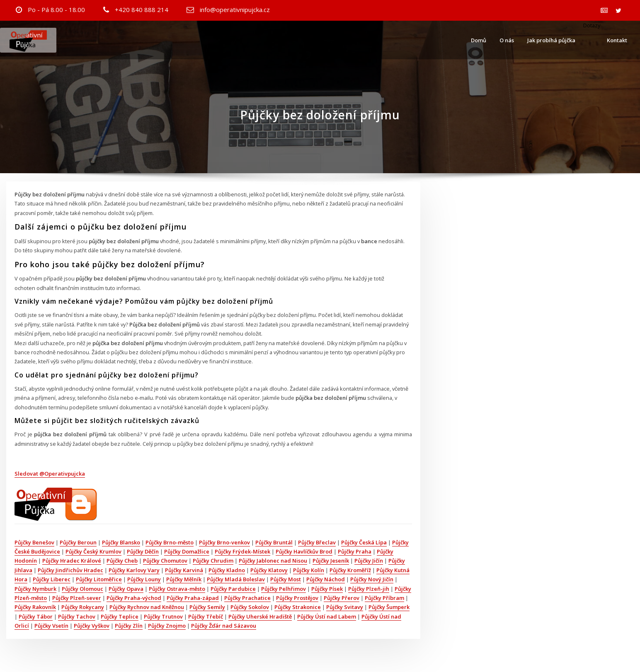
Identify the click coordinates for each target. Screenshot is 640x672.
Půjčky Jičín (369, 561)
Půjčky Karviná (184, 570)
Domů (479, 40)
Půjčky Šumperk (389, 607)
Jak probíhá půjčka (551, 40)
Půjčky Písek (327, 589)
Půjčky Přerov (342, 598)
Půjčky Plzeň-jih (369, 589)
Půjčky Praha (355, 551)
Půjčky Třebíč (206, 616)
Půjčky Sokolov (250, 607)
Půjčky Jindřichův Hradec (70, 570)
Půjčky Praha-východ (134, 598)
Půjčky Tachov (77, 616)
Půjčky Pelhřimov (284, 589)
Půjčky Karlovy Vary (134, 570)
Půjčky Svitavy (345, 607)
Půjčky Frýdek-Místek (242, 551)
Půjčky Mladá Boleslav (236, 579)
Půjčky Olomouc (82, 589)
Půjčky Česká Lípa (364, 542)
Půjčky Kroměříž (350, 570)
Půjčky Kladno (227, 570)
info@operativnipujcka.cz (235, 10)
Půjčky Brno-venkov (224, 542)
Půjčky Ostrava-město (177, 589)
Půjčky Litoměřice (99, 579)
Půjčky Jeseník (331, 561)
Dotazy (591, 25)
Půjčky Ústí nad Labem (327, 616)
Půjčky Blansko (121, 542)
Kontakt (617, 40)
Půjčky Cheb (122, 561)
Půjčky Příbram (384, 598)
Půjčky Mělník (184, 579)
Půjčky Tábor (36, 616)
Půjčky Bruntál (274, 542)
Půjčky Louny (144, 579)
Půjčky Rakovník (35, 607)
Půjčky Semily (207, 607)
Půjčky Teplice (120, 616)
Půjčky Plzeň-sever (77, 598)
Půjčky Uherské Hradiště (260, 616)
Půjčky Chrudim (213, 561)
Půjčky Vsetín (51, 626)
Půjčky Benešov (34, 542)
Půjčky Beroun (78, 542)
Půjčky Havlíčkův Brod (304, 551)
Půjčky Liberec (52, 579)
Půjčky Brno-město (170, 542)
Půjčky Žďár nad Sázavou (224, 626)
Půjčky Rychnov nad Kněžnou (147, 607)
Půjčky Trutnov (163, 616)
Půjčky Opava (126, 589)
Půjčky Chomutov (165, 561)
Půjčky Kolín (309, 570)
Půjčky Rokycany (83, 607)
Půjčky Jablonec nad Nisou (273, 561)
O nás (507, 40)
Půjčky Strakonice (298, 607)
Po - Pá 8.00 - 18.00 (56, 10)
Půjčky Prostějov (297, 598)
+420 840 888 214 (142, 10)
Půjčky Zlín (129, 626)
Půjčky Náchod (326, 579)
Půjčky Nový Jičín (372, 579)
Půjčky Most (286, 579)
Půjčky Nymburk (35, 589)
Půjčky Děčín (143, 551)
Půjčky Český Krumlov (93, 551)
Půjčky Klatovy (269, 570)
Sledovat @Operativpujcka (50, 474)
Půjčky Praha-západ (193, 598)
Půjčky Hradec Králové (72, 561)
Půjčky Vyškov (92, 626)
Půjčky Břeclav (317, 542)
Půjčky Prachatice (247, 598)
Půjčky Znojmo (167, 626)
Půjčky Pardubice (233, 589)
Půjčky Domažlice (187, 551)
